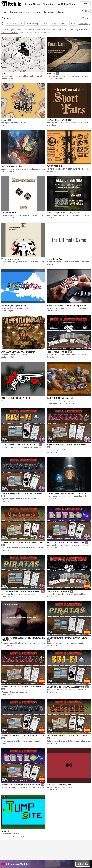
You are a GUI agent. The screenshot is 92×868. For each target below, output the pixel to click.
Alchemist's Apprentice (12, 166)
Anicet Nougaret (8, 311)
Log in (85, 4)
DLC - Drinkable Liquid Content (16, 398)
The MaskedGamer (54, 790)
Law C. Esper (52, 125)
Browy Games (52, 357)
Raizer (4, 264)
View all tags (84, 23)
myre (3, 125)
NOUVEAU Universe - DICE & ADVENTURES (22, 493)
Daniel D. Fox (52, 311)
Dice (45, 23)
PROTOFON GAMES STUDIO (13, 836)
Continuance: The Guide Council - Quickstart (67, 493)
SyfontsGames (7, 645)
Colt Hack (51, 218)
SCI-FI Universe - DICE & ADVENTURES (20, 445)
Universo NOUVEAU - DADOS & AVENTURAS (23, 736)
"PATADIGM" (52, 171)
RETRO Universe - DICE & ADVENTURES (65, 542)
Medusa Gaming (8, 171)
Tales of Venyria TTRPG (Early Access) (63, 213)
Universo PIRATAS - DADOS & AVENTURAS (67, 638)
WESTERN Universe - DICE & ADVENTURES (22, 542)
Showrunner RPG (9, 213)
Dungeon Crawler (59, 23)
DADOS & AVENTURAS (58, 591)
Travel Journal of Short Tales (59, 120)
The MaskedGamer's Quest (59, 785)
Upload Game (67, 4)
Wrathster (5, 401)
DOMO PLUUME (55, 166)
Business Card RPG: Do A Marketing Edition (67, 305)
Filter (86, 11)
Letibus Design (7, 79)
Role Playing (33, 23)
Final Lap (51, 74)
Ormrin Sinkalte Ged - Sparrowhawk (61, 403)
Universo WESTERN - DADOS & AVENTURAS (68, 736)
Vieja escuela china (10, 259)
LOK (4, 73)
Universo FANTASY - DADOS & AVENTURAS (22, 687)
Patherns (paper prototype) (14, 305)
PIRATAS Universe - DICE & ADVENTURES (21, 591)
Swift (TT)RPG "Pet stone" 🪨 (60, 398)
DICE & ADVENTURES (57, 352)
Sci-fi (73, 23)
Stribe (4, 120)
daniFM (50, 264)
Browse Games (32, 4)
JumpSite (6, 831)
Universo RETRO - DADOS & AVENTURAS (21, 785)
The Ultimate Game (55, 259)
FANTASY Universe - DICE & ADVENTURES (67, 445)
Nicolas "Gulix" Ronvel (55, 79)
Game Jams (49, 4)
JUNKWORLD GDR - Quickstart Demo (19, 352)
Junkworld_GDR (8, 357)
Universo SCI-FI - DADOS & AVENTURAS (66, 687)
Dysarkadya (51, 499)
